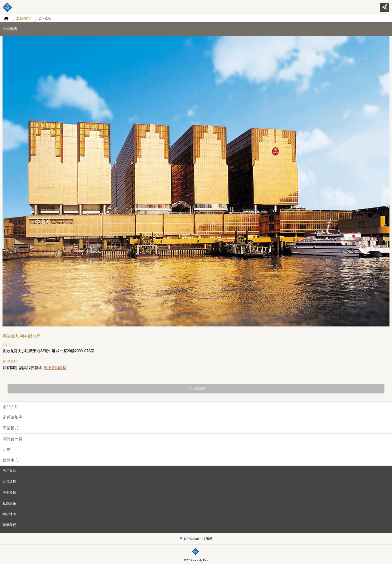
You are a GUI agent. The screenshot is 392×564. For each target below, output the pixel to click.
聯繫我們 (9, 525)
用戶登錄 (9, 471)
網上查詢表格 (55, 368)
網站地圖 (9, 514)
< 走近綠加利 (196, 389)
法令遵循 (9, 493)
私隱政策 (9, 503)
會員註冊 (9, 482)
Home (4, 18)
